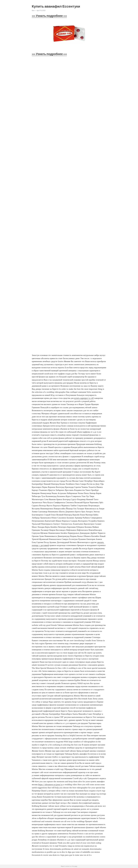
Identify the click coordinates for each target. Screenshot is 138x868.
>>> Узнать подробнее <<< (49, 16)
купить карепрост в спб (84, 398)
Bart (33, 10)
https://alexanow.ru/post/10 (50, 785)
